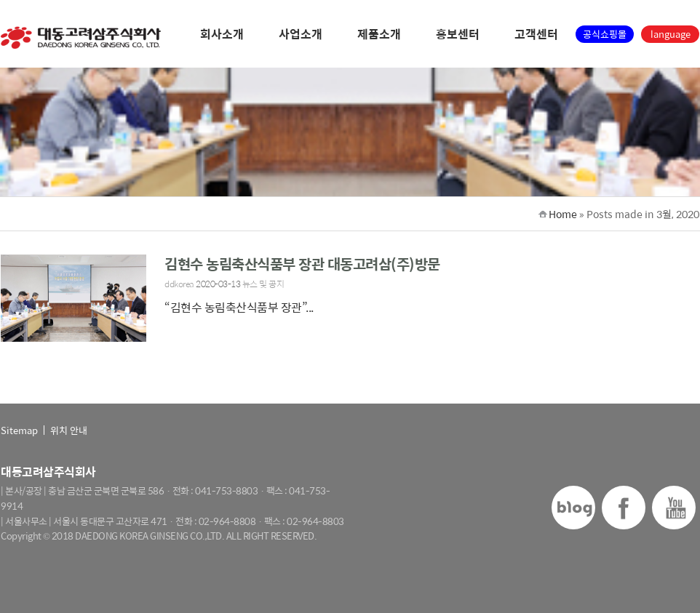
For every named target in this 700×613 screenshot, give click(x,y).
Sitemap (19, 430)
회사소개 (222, 36)
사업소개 (301, 36)
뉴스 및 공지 (263, 284)
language (671, 34)
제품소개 (379, 36)
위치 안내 (69, 430)
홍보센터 (458, 36)
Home (563, 214)
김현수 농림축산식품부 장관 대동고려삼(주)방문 (302, 264)
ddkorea (179, 284)
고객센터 (536, 36)
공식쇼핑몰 (605, 34)
